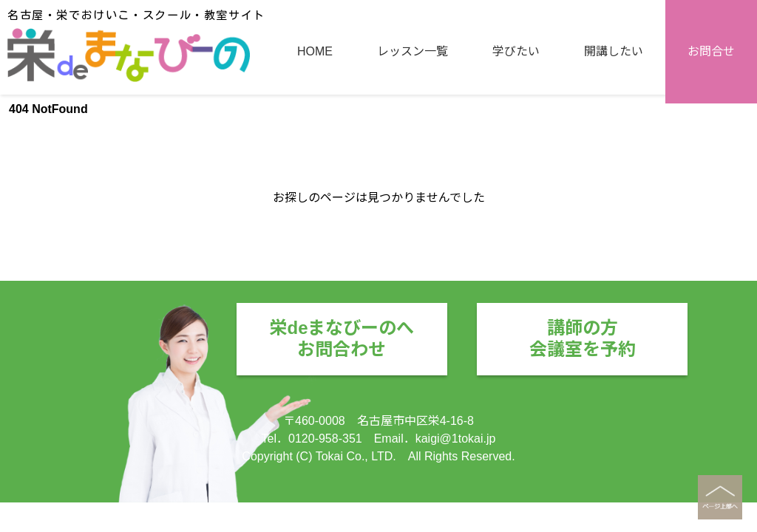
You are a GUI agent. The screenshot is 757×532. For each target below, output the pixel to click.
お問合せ (711, 150)
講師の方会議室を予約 (583, 338)
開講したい (614, 150)
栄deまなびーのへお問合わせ (342, 338)
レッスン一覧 (413, 150)
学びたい (516, 150)
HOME (315, 150)
